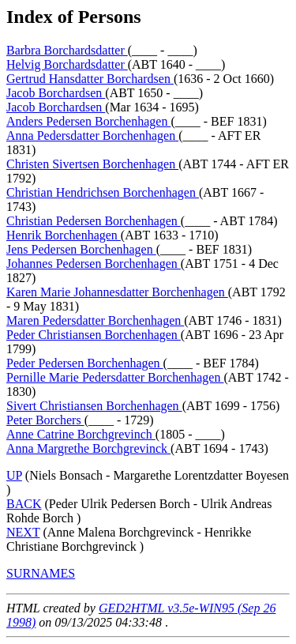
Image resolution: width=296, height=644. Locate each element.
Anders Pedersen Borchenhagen (88, 121)
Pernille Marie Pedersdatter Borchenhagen (115, 377)
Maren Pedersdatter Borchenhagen (95, 320)
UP (14, 475)
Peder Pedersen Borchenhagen (85, 363)
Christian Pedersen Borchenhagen (94, 221)
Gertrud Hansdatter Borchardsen (90, 79)
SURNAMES (41, 573)
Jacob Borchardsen (56, 93)
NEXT (23, 532)
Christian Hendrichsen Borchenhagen (103, 192)
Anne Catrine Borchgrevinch (81, 434)
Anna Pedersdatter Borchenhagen (92, 136)
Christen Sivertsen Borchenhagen (92, 164)
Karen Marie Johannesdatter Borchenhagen (117, 292)
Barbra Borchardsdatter (67, 50)
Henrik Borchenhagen (64, 235)
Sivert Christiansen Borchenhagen (94, 406)
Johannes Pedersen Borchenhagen (94, 264)
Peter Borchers (45, 420)
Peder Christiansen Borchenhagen (94, 335)
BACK (24, 504)
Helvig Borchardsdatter (67, 64)
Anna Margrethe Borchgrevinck (88, 448)
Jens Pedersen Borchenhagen (81, 249)
